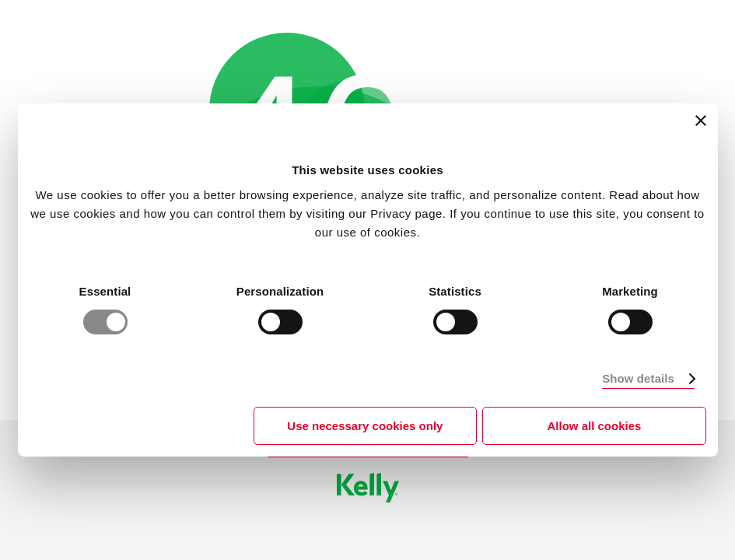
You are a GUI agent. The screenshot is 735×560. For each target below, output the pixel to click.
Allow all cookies (595, 426)
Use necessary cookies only (365, 426)
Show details (638, 378)
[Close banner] (701, 121)
